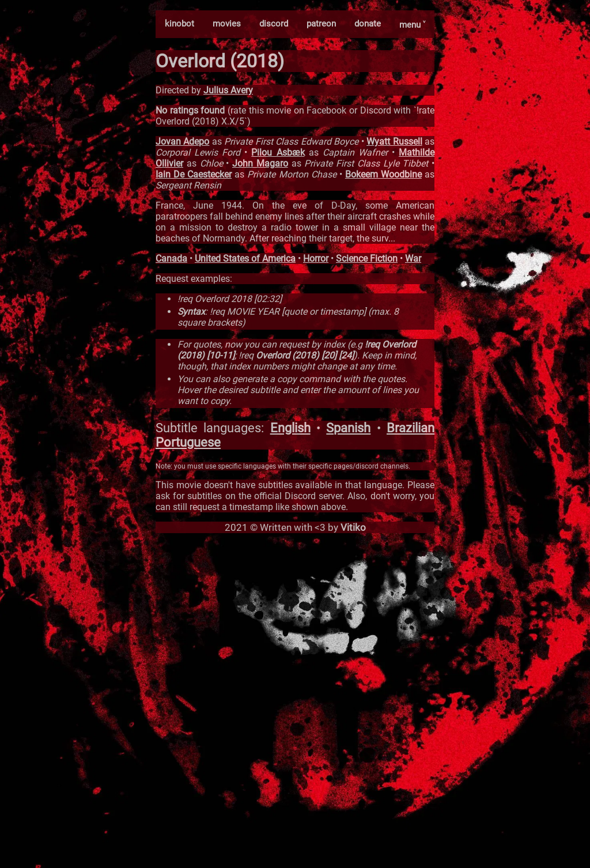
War (413, 258)
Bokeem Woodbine (383, 174)
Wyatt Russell (394, 141)
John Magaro (260, 163)
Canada (171, 258)
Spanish (348, 428)
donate (368, 24)
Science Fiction (367, 258)
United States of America (245, 258)
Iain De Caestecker (194, 174)
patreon (321, 24)
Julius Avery (228, 90)
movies (227, 24)
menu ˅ (412, 25)
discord (274, 24)
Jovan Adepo (182, 141)
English (290, 428)
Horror (316, 258)
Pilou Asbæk (278, 152)
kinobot (179, 24)
